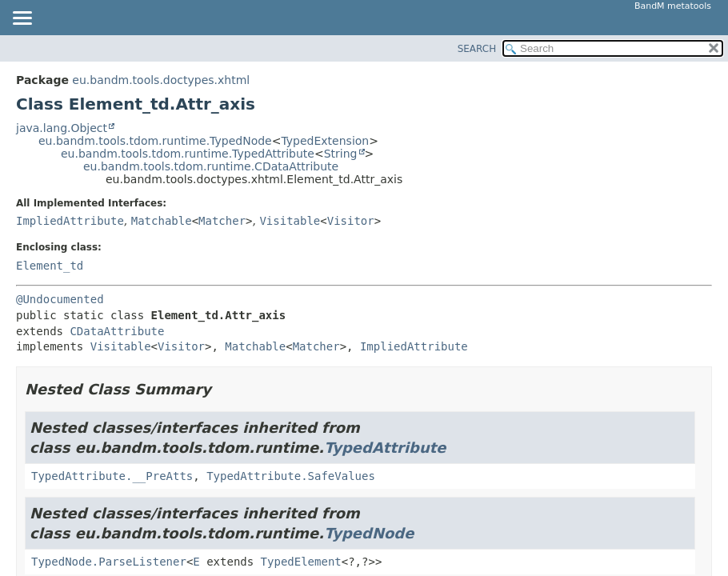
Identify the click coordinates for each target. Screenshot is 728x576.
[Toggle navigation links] (22, 19)
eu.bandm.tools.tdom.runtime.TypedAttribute (188, 154)
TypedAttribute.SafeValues (291, 476)
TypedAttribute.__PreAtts (112, 476)
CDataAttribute (117, 331)
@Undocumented (60, 299)
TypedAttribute (385, 448)
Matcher (222, 221)
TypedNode (369, 533)
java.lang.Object (62, 128)
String (341, 154)
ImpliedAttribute (70, 221)
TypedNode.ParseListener (109, 562)
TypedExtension (325, 141)
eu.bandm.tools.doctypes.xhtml (161, 80)
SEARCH (477, 49)
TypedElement (301, 562)
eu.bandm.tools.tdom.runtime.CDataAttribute (211, 166)
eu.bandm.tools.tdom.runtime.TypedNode (155, 141)
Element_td (50, 266)
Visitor (351, 221)
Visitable (290, 221)
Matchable (162, 221)
